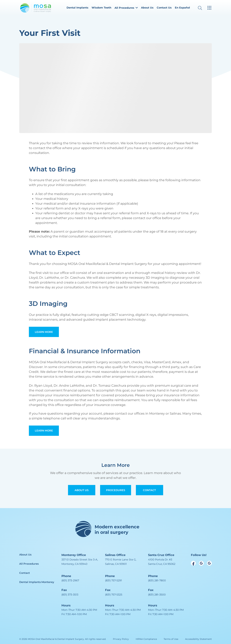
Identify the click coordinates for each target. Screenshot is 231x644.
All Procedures (29, 564)
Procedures (116, 490)
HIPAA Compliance (146, 639)
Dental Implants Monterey (37, 582)
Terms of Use (171, 639)
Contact (149, 490)
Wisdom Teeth (101, 8)
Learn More (44, 332)
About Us (147, 8)
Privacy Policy (121, 639)
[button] (126, 8)
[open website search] (203, 8)
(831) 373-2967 (70, 580)
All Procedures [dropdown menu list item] (126, 8)
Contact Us (164, 8)
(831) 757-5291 (113, 580)
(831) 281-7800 (157, 580)
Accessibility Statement (198, 639)
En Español (182, 8)
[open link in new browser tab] (193, 563)
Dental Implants (77, 8)
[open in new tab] (80, 562)
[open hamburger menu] (209, 8)
